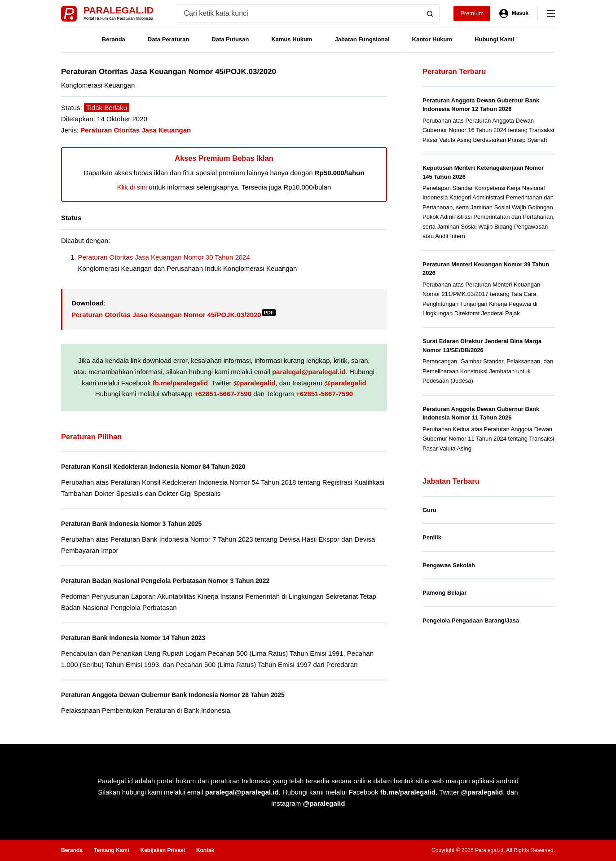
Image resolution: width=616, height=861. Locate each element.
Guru (429, 510)
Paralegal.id (119, 10)
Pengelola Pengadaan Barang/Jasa (471, 620)
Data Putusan (230, 39)
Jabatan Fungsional (362, 39)
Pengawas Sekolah (449, 565)
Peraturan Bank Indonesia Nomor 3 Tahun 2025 (140, 523)
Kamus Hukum (292, 39)
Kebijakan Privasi (162, 850)
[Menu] (551, 13)
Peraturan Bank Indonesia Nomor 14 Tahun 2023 (141, 638)
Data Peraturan (168, 39)
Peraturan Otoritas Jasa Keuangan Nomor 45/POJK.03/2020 (174, 315)
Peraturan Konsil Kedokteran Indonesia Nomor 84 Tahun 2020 (164, 466)
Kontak (205, 850)
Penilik (432, 537)
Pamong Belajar (444, 593)
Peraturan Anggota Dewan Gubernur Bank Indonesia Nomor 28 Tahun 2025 (186, 695)
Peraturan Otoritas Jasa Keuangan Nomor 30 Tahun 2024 (164, 257)
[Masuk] (514, 13)
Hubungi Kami (494, 39)
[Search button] (430, 13)
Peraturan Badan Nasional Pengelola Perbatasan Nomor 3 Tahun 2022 (177, 581)
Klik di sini (132, 187)
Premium (472, 13)
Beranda (114, 39)
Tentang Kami (111, 850)
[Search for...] (299, 13)
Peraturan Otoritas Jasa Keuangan (136, 130)
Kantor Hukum (432, 39)
